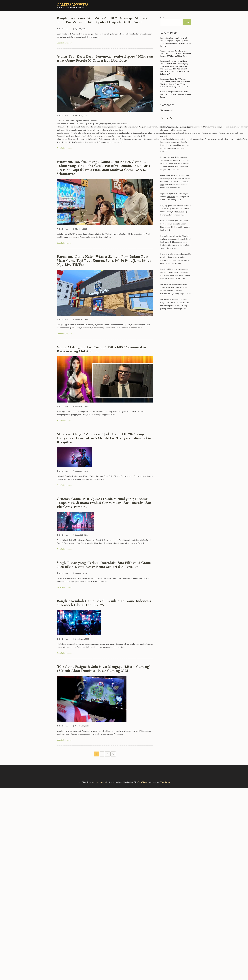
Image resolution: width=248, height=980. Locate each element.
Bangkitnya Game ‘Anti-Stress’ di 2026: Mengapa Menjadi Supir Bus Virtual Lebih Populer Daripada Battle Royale (102, 20)
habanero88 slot (179, 227)
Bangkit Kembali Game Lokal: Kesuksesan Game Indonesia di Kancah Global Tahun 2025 (104, 603)
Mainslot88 (165, 245)
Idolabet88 (180, 212)
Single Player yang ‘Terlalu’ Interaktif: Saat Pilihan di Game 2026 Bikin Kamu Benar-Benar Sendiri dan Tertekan (104, 565)
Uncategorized (166, 110)
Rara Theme (143, 782)
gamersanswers (73, 5)
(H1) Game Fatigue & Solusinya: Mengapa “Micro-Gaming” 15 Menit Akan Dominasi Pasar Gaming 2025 (104, 669)
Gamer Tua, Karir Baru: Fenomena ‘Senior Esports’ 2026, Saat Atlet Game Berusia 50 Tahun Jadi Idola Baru (105, 58)
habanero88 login (167, 293)
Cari (162, 18)
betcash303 (176, 263)
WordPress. (165, 782)
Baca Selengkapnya (65, 43)
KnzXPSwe (64, 29)
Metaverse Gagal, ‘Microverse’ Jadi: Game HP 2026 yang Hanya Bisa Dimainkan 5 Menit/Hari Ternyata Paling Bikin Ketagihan (104, 438)
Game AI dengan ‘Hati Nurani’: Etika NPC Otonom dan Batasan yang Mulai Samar (101, 349)
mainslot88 (180, 278)
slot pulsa (171, 197)
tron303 (164, 151)
